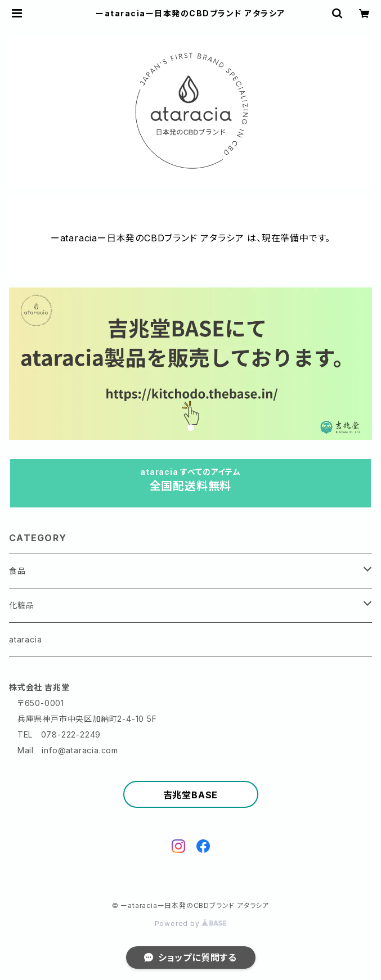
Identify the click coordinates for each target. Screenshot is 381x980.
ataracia (25, 639)
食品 (17, 571)
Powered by (191, 923)
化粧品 (21, 605)
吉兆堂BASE (191, 795)
